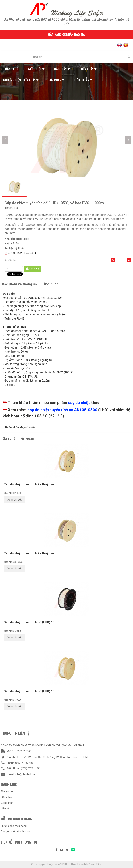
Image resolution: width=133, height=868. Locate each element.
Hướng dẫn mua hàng (14, 826)
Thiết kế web (78, 864)
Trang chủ (7, 791)
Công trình (7, 803)
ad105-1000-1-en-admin (23, 254)
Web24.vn (97, 864)
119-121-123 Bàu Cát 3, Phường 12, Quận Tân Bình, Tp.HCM (52, 757)
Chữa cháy (88, 69)
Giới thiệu (36, 69)
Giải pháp (56, 80)
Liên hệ (5, 808)
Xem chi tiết (15, 500)
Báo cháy (62, 69)
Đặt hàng (32, 269)
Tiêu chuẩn (83, 80)
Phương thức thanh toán (15, 832)
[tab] (19, 284)
